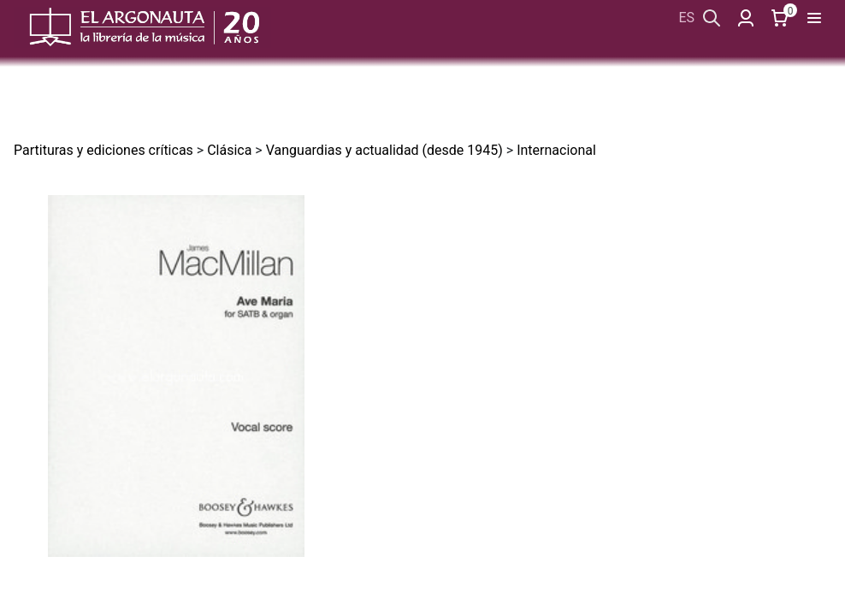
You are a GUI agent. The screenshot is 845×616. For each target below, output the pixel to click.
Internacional (556, 150)
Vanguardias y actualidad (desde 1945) (384, 150)
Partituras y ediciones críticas (103, 150)
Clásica (229, 150)
